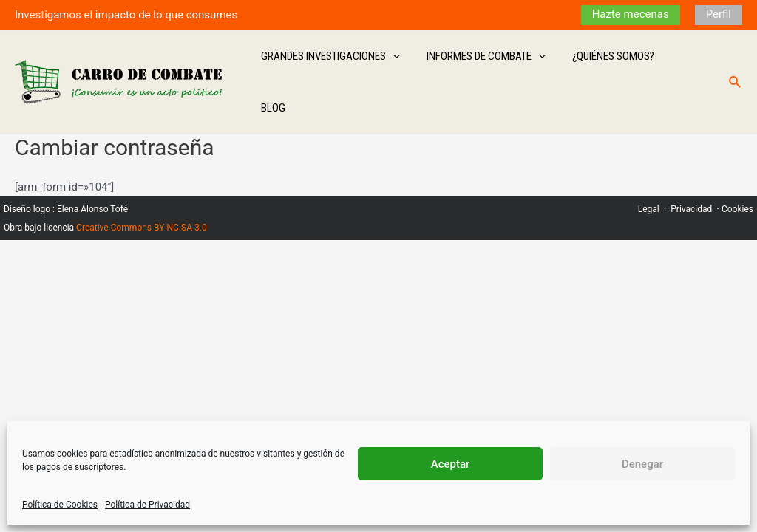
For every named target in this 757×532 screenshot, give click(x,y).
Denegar (642, 464)
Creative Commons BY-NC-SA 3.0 (142, 191)
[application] (404, 64)
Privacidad (691, 172)
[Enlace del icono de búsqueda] (736, 64)
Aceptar (451, 464)
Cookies (737, 172)
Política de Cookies (60, 505)
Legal (649, 172)
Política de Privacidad (147, 505)
